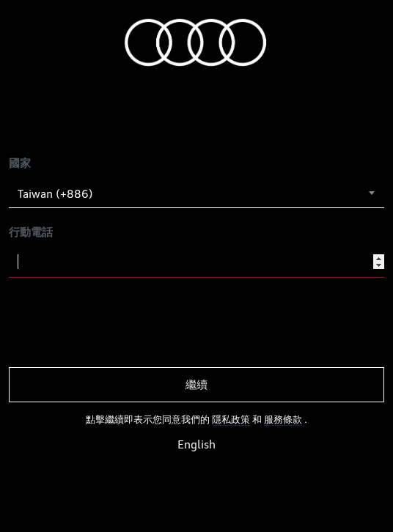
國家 (20, 163)
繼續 (196, 384)
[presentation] (120, 322)
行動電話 (31, 232)
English (196, 444)
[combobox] (196, 193)
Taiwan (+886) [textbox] (55, 194)
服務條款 (283, 419)
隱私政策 (231, 419)
